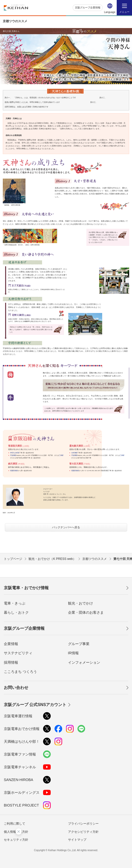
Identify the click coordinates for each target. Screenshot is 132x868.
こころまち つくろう (20, 672)
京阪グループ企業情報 (88, 8)
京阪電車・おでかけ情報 (26, 588)
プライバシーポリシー (83, 824)
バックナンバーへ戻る (66, 527)
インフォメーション (84, 662)
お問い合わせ (16, 688)
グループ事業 (79, 644)
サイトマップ (77, 840)
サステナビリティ (18, 653)
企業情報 (11, 644)
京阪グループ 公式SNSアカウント (35, 705)
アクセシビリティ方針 (83, 832)
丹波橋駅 (13, 455)
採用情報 (11, 662)
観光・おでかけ (81, 603)
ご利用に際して (15, 824)
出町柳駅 (74, 453)
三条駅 (61, 455)
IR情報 (73, 653)
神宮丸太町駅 (15, 453)
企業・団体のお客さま (86, 612)
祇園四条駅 (14, 470)
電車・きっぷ (15, 603)
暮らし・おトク (16, 612)
